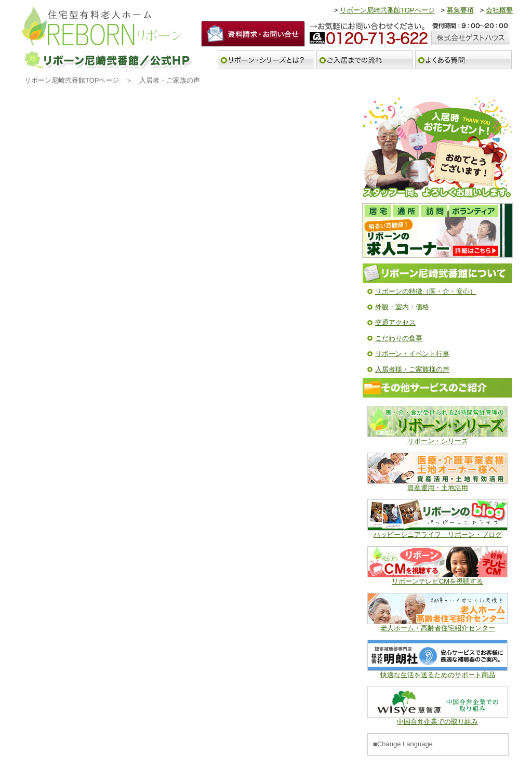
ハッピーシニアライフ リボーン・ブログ (438, 534)
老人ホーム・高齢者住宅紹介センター (438, 628)
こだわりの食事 (399, 338)
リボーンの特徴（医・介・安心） (426, 291)
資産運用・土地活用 (438, 488)
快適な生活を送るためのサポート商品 (438, 675)
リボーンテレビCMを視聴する (437, 581)
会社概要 (499, 10)
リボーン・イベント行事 (412, 354)
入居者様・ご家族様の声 (412, 369)
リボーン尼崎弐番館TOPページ (387, 10)
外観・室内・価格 (402, 307)
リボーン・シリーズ (438, 441)
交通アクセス (395, 322)
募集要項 (460, 10)
